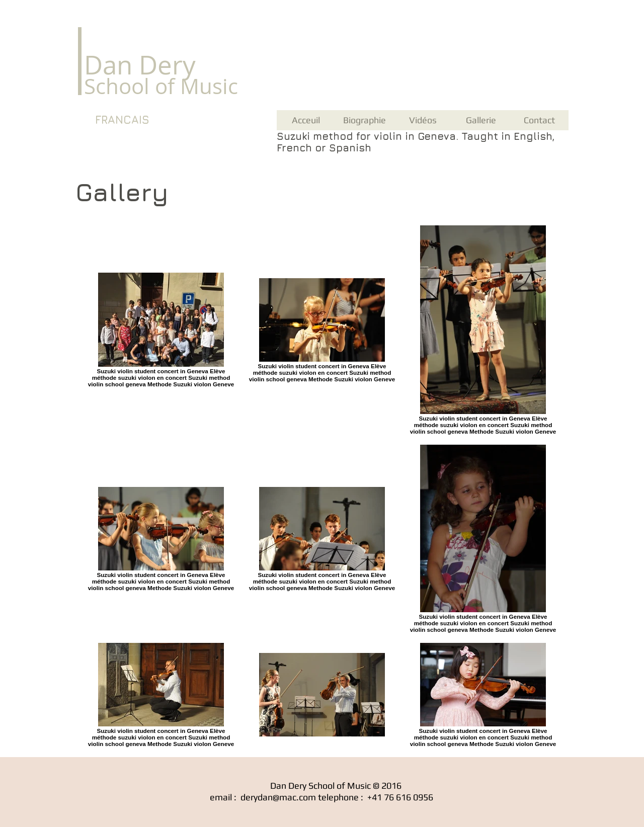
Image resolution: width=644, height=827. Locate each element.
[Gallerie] (481, 120)
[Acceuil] (306, 120)
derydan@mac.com (278, 797)
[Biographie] (364, 120)
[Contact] (539, 120)
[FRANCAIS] (122, 120)
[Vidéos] (423, 120)
